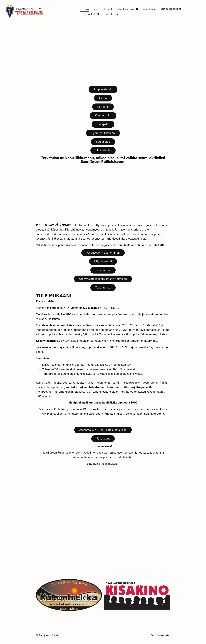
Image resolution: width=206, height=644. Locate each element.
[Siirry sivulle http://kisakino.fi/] (137, 595)
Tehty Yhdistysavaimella (160, 635)
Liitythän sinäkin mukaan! (103, 464)
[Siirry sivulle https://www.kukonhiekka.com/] (69, 595)
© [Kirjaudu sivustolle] (37, 635)
